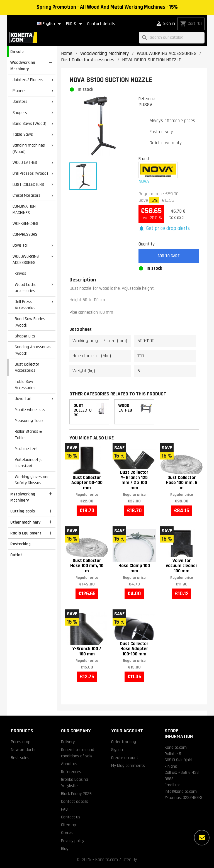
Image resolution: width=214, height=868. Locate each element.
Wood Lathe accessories (26, 288)
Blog (65, 848)
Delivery (68, 742)
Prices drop (21, 742)
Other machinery (25, 522)
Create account (125, 758)
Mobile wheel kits (30, 410)
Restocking (20, 544)
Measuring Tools (29, 420)
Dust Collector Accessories (27, 367)
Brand (144, 159)
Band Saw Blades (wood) (30, 322)
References (71, 772)
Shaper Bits (25, 336)
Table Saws (23, 134)
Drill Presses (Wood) (30, 173)
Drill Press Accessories (25, 305)
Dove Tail (20, 245)
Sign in (117, 750)
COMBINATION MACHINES (24, 209)
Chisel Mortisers (26, 195)
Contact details (101, 24)
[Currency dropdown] (75, 24)
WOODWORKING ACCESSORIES (26, 260)
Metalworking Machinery (23, 497)
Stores (67, 833)
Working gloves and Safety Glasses (32, 480)
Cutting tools (23, 511)
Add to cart (169, 256)
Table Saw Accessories (25, 385)
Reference (148, 99)
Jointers (20, 101)
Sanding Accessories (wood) (33, 350)
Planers (19, 91)
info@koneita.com (181, 791)
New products (23, 750)
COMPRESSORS (25, 234)
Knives (20, 273)
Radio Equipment (26, 533)
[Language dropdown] (50, 24)
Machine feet (26, 449)
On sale (17, 52)
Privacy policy (73, 841)
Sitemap (69, 825)
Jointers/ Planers (28, 80)
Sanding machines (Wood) (29, 148)
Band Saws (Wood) (29, 123)
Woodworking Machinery (23, 66)
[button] (164, 229)
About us (69, 764)
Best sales (20, 758)
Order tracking (124, 742)
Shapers (20, 113)
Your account (127, 731)
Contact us (71, 817)
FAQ (64, 809)
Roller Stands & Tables (28, 435)
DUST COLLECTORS (28, 184)
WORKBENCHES (25, 223)
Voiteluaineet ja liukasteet (29, 463)
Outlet (16, 555)
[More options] (202, 838)
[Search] (172, 38)
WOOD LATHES (25, 162)
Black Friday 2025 (76, 794)
